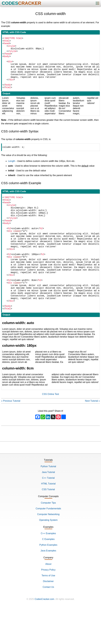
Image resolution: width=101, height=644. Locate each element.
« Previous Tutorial (11, 438)
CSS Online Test (50, 431)
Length (12, 173)
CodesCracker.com (44, 636)
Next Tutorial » (92, 438)
